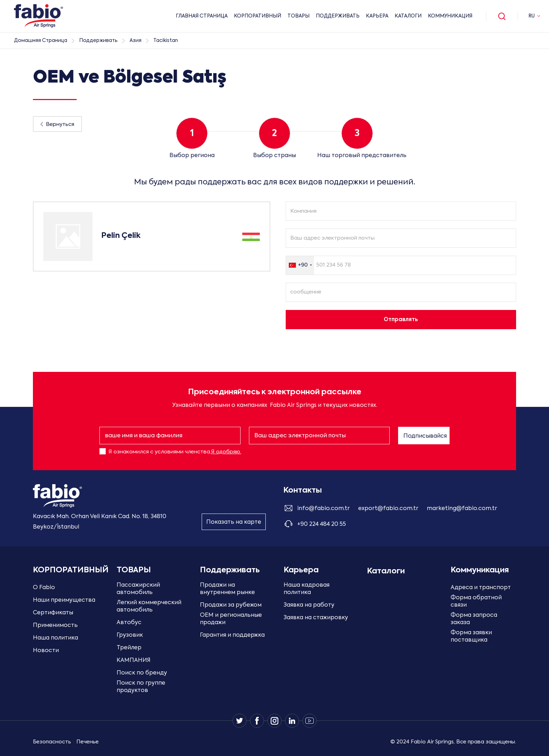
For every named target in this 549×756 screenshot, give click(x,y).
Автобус (129, 623)
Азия (135, 41)
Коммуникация (450, 16)
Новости (46, 651)
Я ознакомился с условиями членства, (175, 452)
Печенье (88, 742)
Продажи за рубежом (231, 605)
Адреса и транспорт (481, 588)
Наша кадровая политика (307, 589)
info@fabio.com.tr (324, 509)
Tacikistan (166, 41)
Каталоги (408, 16)
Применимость (55, 626)
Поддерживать (338, 16)
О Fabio (44, 588)
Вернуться (60, 124)
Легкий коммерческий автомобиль (149, 606)
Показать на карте (234, 522)
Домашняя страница (41, 41)
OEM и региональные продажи (231, 619)
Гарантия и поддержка (232, 635)
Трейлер (129, 648)
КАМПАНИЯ (134, 660)
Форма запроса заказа (474, 619)
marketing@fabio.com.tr (462, 509)
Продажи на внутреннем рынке (227, 589)
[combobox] (300, 265)
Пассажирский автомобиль (138, 589)
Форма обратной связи (476, 602)
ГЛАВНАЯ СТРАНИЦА (202, 16)
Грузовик (130, 635)
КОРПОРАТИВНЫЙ (258, 16)
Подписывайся (425, 436)
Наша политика (55, 638)
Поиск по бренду (142, 673)
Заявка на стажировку (316, 618)
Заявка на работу (309, 605)
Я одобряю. (226, 452)
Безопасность (52, 742)
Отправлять (401, 320)
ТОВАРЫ (298, 16)
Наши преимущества (64, 600)
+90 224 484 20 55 (322, 524)
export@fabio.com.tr (388, 509)
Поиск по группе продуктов (141, 687)
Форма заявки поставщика (471, 637)
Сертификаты (53, 613)
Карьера (377, 16)
